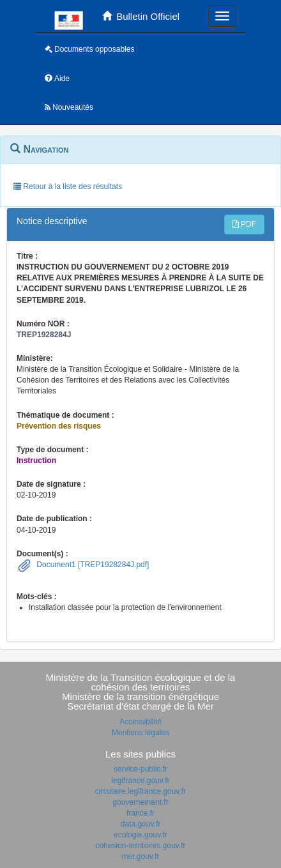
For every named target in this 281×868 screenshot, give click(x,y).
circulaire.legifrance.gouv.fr (141, 791)
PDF (244, 224)
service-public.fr (140, 769)
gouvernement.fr (140, 802)
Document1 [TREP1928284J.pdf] (92, 565)
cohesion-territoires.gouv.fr (140, 846)
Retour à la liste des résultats (68, 187)
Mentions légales (140, 733)
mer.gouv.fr (140, 857)
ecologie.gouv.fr (140, 835)
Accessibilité (140, 722)
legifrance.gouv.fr (140, 780)
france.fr (140, 813)
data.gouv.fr (140, 824)
